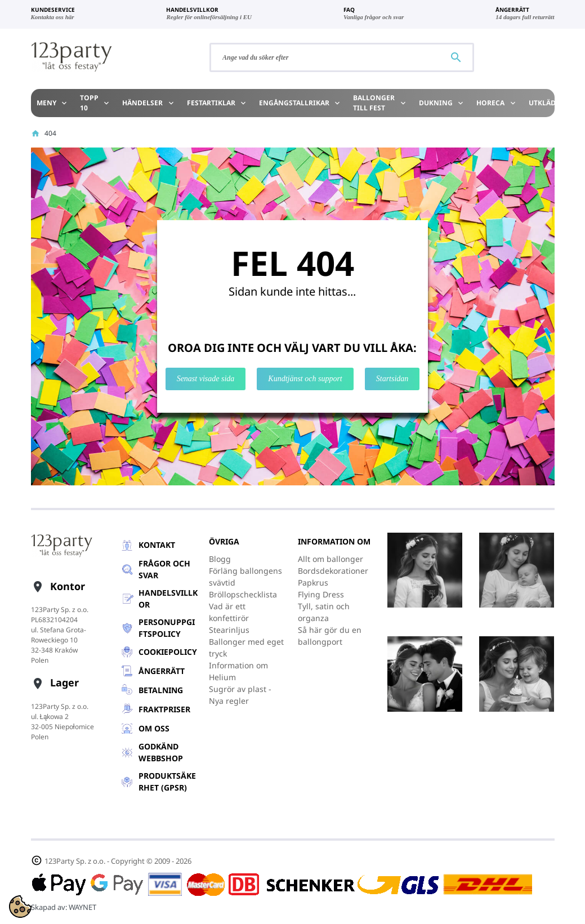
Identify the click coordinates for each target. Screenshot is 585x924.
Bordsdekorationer (333, 571)
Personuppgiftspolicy (167, 628)
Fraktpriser (164, 709)
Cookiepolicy (168, 652)
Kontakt (157, 545)
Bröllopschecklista (243, 594)
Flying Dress (321, 594)
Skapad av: (64, 907)
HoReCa (497, 103)
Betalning (161, 690)
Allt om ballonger (331, 559)
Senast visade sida (206, 379)
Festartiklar (217, 103)
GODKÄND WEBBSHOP (161, 752)
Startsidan (392, 379)
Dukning (442, 103)
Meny (53, 103)
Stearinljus (229, 630)
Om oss (154, 728)
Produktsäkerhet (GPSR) (167, 782)
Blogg (220, 559)
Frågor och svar (164, 569)
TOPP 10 (95, 103)
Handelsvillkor (168, 599)
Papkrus (313, 582)
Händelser (149, 103)
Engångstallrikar (300, 103)
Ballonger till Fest (380, 103)
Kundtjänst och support (305, 379)
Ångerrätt (162, 671)
